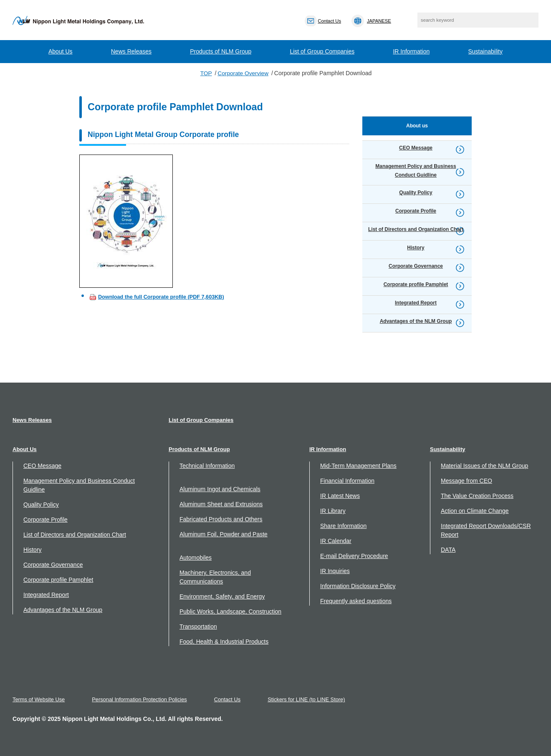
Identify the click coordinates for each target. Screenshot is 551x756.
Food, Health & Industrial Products (224, 642)
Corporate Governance (53, 565)
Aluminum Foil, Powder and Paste (224, 534)
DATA (448, 550)
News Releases (131, 51)
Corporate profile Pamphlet (58, 580)
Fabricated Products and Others (221, 519)
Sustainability (486, 51)
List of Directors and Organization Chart (75, 535)
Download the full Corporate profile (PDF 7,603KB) (161, 297)
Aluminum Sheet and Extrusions (221, 504)
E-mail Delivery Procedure (354, 556)
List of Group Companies (322, 51)
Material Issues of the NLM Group (484, 466)
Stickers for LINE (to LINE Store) (309, 699)
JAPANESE (382, 21)
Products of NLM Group (221, 51)
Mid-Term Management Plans (358, 466)
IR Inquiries (335, 571)
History (33, 550)
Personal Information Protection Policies (141, 699)
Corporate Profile (45, 520)
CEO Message (42, 466)
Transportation (198, 627)
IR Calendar (336, 541)
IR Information (411, 51)
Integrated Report (46, 595)
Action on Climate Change (475, 511)
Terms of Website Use (39, 699)
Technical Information (207, 466)
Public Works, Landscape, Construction (230, 611)
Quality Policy (41, 505)
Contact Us (229, 699)
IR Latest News (340, 496)
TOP (206, 73)
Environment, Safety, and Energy (222, 596)
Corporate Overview (243, 73)
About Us (61, 51)
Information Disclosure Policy (358, 586)
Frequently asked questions (356, 601)
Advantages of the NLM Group (63, 610)
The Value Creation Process (477, 496)
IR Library (333, 511)
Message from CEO (466, 481)
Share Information (343, 526)
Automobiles (196, 558)
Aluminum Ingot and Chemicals (220, 489)
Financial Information (347, 481)
